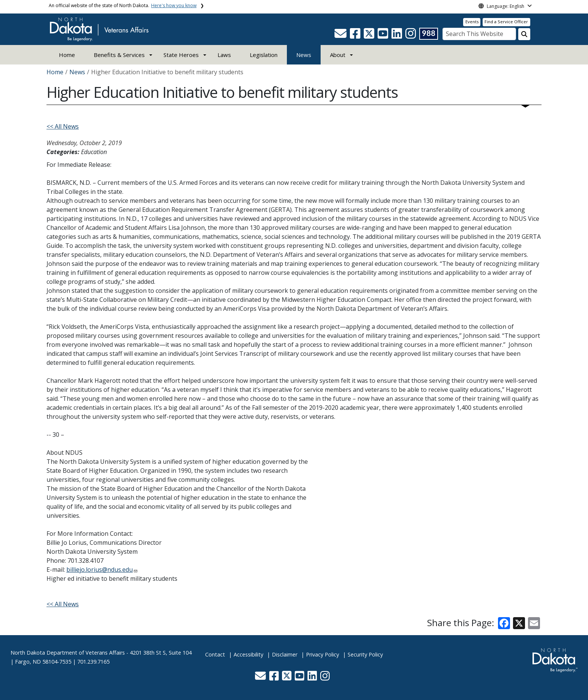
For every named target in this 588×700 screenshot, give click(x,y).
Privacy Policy (322, 654)
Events (472, 22)
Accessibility (248, 654)
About (338, 55)
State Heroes (181, 55)
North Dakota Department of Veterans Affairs (68, 653)
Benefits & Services (119, 55)
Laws (224, 55)
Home (67, 55)
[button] (341, 36)
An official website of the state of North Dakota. (123, 5)
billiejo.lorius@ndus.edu (100, 570)
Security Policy (365, 654)
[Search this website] (524, 34)
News (304, 55)
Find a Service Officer (506, 22)
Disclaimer (285, 654)
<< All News (63, 126)
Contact (215, 654)
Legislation (264, 55)
